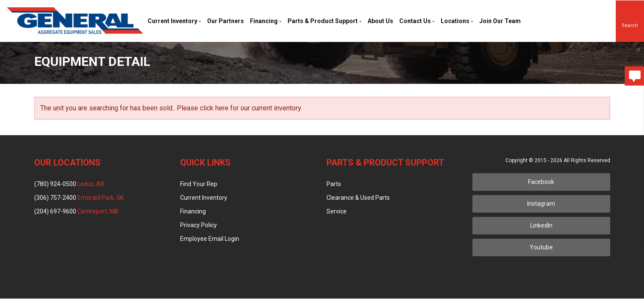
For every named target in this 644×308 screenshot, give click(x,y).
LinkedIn (541, 225)
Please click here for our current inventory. (239, 108)
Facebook (541, 182)
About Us (380, 21)
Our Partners (226, 21)
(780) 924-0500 (69, 184)
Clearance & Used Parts (358, 198)
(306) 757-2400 (79, 198)
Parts (334, 184)
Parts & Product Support (325, 21)
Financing (266, 21)
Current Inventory (174, 21)
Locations (457, 21)
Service (337, 211)
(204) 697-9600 (76, 211)
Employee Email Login (210, 239)
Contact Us (417, 21)
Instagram (541, 204)
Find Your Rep (199, 184)
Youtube (541, 247)
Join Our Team (500, 21)
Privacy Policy (199, 225)
